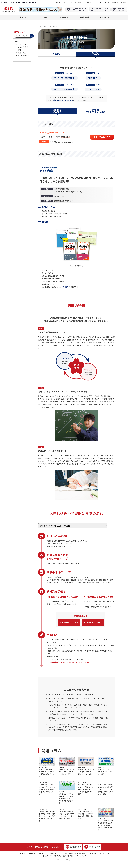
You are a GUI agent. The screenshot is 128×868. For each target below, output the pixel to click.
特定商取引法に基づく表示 (75, 853)
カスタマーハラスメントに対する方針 (59, 856)
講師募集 (42, 853)
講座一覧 (23, 17)
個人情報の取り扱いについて (99, 853)
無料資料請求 (84, 17)
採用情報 (32, 853)
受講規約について (55, 853)
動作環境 (65, 287)
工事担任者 (96, 54)
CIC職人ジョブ (103, 2)
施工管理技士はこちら (69, 622)
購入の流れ (64, 17)
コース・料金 (22, 44)
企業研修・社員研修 (62, 2)
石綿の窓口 (89, 2)
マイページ (66, 577)
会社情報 (22, 853)
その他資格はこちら (93, 622)
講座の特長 (22, 53)
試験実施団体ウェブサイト (63, 100)
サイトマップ (81, 856)
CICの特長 (44, 17)
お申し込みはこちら (102, 137)
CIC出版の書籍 (76, 2)
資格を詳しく (57, 54)
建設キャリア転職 (118, 2)
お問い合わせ (105, 17)
